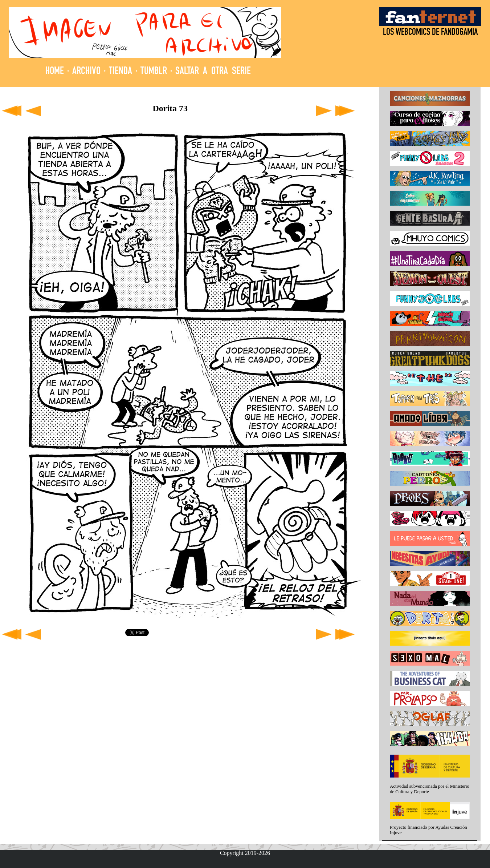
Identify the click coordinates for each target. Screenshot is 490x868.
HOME (55, 72)
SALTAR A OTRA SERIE (213, 72)
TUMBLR (154, 72)
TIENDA (121, 72)
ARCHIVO (86, 72)
